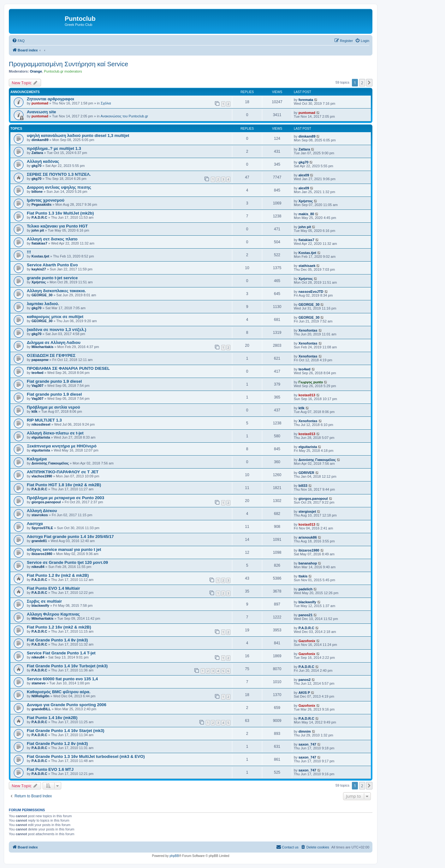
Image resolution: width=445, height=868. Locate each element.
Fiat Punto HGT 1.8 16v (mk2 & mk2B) (64, 485)
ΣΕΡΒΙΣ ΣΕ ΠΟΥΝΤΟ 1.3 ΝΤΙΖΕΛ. (59, 174)
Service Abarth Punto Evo (52, 265)
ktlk (35, 411)
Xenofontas (308, 330)
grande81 (39, 541)
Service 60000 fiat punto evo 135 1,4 (62, 679)
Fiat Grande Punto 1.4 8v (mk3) (57, 640)
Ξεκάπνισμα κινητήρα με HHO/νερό (62, 446)
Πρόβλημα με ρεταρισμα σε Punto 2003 (65, 498)
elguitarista (41, 437)
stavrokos (40, 515)
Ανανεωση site (42, 112)
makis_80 (306, 214)
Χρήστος (306, 201)
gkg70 (37, 166)
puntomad (40, 103)
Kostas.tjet (40, 256)
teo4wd (38, 373)
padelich (306, 589)
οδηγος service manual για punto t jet (64, 549)
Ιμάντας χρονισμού (46, 200)
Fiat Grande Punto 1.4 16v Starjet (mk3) (66, 731)
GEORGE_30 (42, 295)
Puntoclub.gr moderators (63, 71)
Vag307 (38, 386)
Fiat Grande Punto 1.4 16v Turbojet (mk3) (67, 666)
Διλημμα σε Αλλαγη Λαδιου (54, 342)
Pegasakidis (42, 204)
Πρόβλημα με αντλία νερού (53, 407)
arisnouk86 (308, 537)
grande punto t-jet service (52, 278)
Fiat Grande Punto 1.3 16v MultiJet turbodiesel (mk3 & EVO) (86, 756)
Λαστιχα (35, 524)
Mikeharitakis (43, 347)
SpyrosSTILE (42, 528)
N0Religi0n (41, 696)
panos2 (305, 680)
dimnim (305, 731)
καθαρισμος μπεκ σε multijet (55, 317)
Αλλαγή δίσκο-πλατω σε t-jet (55, 433)
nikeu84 (38, 567)
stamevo (39, 683)
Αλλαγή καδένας (43, 161)
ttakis (303, 576)
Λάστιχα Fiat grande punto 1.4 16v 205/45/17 (70, 537)
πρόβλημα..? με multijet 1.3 (54, 148)
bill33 (303, 486)
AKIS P (304, 693)
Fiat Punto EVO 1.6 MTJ (50, 769)
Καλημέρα (37, 459)
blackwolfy (40, 605)
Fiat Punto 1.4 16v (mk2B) (52, 718)
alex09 (304, 175)
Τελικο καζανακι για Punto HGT (57, 226)
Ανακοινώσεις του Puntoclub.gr (125, 116)
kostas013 (307, 395)
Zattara (37, 153)
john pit (38, 230)
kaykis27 (39, 269)
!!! (29, 252)
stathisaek (307, 266)
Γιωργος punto (311, 382)
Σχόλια (106, 103)
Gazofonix (307, 641)
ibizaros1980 (42, 554)
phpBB (174, 856)
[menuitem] (18, 41)
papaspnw (40, 360)
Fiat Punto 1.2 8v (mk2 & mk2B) (58, 575)
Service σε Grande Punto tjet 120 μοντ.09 (67, 562)
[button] (369, 83)
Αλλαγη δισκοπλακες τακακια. (56, 291)
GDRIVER (306, 473)
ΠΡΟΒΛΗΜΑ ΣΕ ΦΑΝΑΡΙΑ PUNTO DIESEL (68, 368)
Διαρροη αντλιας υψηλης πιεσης (59, 187)
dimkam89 (40, 140)
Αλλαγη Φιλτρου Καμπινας (53, 614)
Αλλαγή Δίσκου (42, 511)
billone (37, 192)
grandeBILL (41, 709)
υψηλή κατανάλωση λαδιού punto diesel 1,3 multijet (78, 136)
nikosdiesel (41, 424)
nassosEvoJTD (311, 292)
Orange (36, 71)
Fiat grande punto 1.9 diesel (54, 381)
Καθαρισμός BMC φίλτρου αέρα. (59, 692)
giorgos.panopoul (46, 502)
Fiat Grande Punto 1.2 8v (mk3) (57, 744)
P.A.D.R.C (39, 217)
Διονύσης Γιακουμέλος (50, 463)
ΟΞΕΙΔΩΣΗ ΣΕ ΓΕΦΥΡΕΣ (51, 355)
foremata (306, 100)
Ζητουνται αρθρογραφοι (50, 99)
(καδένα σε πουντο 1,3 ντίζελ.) (56, 330)
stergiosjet (307, 511)
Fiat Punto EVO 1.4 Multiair (53, 588)
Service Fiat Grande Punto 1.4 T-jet (61, 653)
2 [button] (362, 83)
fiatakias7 (39, 243)
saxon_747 (307, 744)
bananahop (308, 563)
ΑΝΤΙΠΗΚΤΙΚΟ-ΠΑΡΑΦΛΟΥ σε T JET (63, 472)
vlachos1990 (42, 476)
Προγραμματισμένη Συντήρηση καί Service (68, 64)
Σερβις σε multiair (44, 601)
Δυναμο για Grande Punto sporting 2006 (67, 705)
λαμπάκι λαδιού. (43, 304)
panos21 (306, 615)
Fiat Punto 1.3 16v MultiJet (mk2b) (60, 213)
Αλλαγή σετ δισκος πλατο (52, 239)
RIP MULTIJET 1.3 (44, 420)
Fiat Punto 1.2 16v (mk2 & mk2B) (59, 627)
